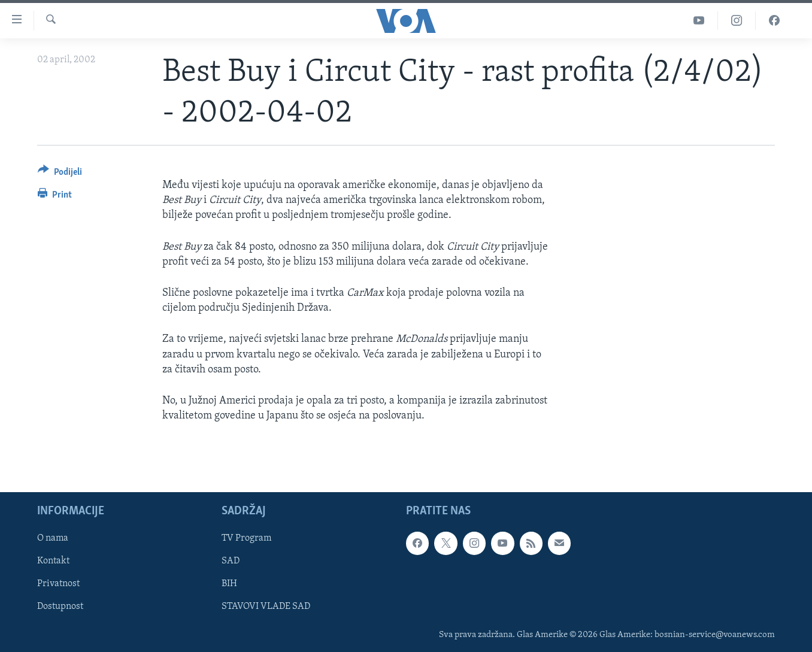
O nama (53, 539)
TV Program (246, 539)
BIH (229, 584)
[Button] (60, 174)
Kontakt (53, 562)
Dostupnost (60, 607)
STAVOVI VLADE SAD (266, 607)
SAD (231, 562)
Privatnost (58, 584)
